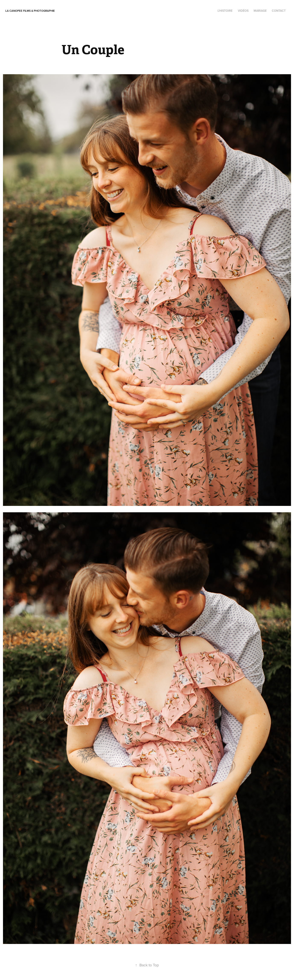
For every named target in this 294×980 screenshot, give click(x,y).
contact (279, 11)
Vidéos (243, 11)
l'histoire (225, 11)
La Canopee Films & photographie (30, 11)
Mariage (260, 11)
